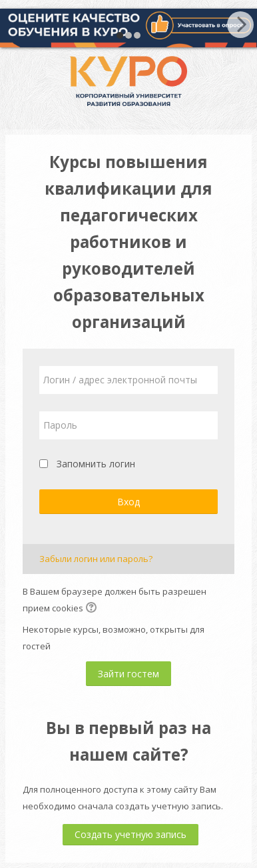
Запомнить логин (96, 464)
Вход (128, 502)
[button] (93, 609)
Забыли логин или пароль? (96, 559)
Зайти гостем (128, 674)
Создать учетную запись (130, 834)
